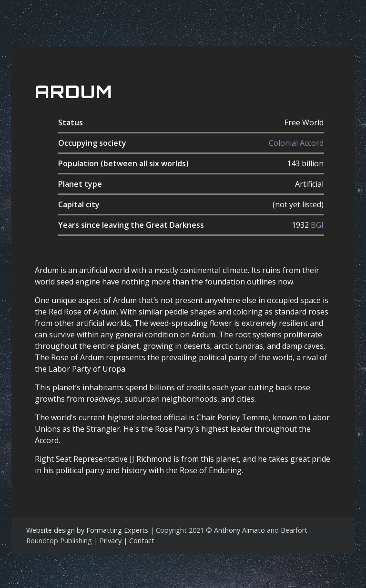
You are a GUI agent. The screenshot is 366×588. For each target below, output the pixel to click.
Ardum (74, 92)
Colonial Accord (296, 143)
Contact (142, 541)
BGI (317, 225)
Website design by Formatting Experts (87, 530)
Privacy (111, 541)
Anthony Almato (239, 530)
